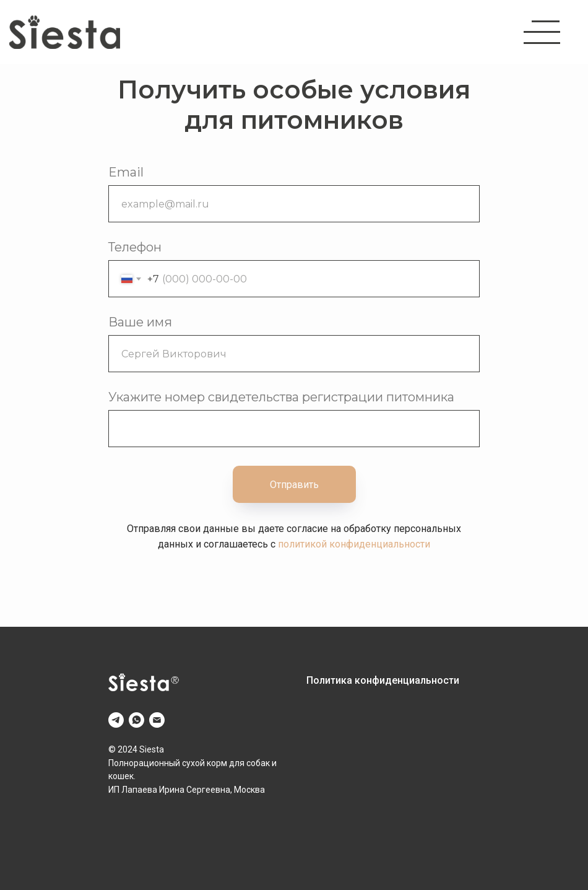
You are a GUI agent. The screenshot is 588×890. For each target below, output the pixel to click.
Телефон (135, 247)
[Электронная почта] (157, 720)
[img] (65, 32)
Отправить (294, 485)
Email (126, 172)
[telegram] (116, 720)
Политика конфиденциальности (383, 680)
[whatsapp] (136, 720)
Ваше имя (140, 322)
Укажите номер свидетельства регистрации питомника (281, 397)
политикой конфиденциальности (354, 544)
